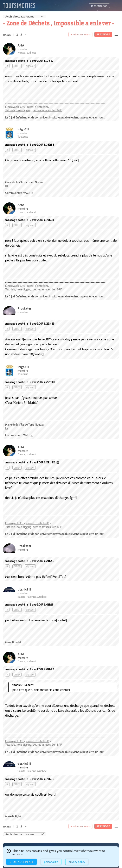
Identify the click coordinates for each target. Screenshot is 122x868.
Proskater (24, 308)
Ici (7, 186)
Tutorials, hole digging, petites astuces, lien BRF (33, 110)
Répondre (103, 34)
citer (17, 66)
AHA (21, 45)
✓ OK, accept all (21, 862)
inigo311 (23, 129)
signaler (30, 66)
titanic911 (24, 589)
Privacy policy (77, 862)
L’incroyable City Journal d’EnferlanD (27, 107)
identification (99, 6)
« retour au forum (80, 34)
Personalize (51, 862)
